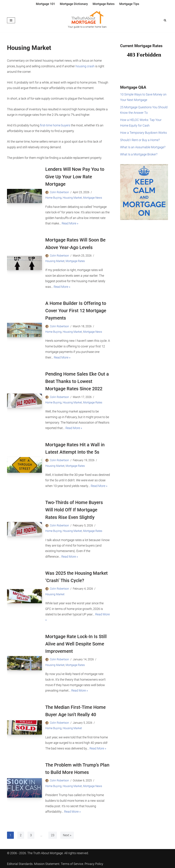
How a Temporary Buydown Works (143, 133)
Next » (67, 835)
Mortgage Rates (104, 4)
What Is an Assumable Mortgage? (143, 147)
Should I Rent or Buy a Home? (140, 140)
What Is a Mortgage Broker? (139, 154)
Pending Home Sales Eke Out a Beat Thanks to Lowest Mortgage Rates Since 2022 (77, 381)
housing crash (85, 66)
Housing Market (72, 198)
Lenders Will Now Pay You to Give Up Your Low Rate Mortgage (75, 177)
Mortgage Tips (129, 4)
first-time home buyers (55, 125)
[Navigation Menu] (11, 20)
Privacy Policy (94, 864)
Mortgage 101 (45, 4)
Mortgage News (93, 198)
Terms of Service (72, 864)
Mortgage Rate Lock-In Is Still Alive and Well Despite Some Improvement (76, 644)
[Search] (165, 20)
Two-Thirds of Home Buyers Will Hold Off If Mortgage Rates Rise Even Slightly (74, 510)
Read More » (70, 223)
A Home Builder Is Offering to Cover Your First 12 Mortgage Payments (76, 311)
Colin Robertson (59, 192)
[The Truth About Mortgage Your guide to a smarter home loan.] (87, 20)
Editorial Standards (20, 864)
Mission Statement (47, 864)
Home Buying (53, 198)
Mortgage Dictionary (74, 4)
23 (53, 835)
